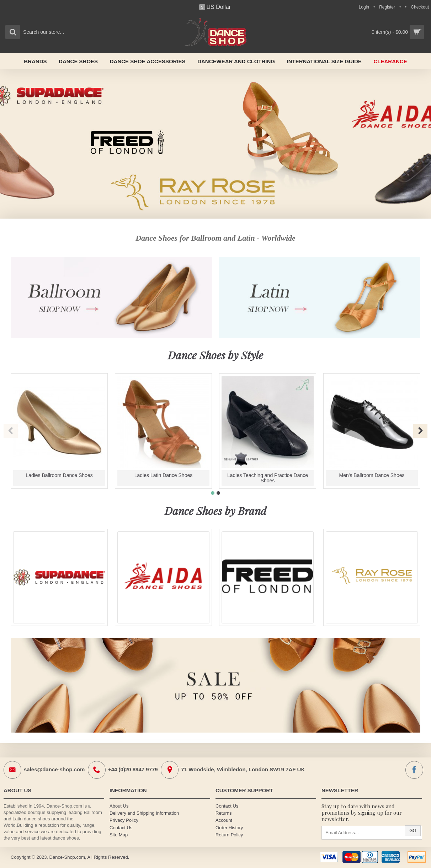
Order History (229, 828)
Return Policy (229, 835)
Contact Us (121, 828)
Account (224, 820)
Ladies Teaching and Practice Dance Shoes (268, 478)
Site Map (119, 835)
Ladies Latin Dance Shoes (163, 475)
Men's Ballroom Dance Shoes (372, 475)
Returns (224, 813)
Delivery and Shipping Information (144, 813)
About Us (119, 806)
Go (413, 831)
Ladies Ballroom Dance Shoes (59, 475)
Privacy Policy (124, 820)
